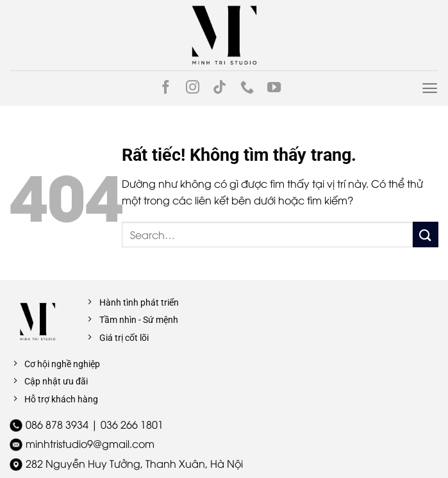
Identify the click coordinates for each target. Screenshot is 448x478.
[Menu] (430, 88)
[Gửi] (426, 234)
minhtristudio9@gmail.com (90, 443)
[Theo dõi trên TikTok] (220, 88)
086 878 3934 (57, 424)
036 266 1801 (132, 424)
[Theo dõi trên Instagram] (193, 88)
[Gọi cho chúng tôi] (247, 88)
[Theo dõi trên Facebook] (166, 88)
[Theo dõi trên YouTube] (274, 88)
